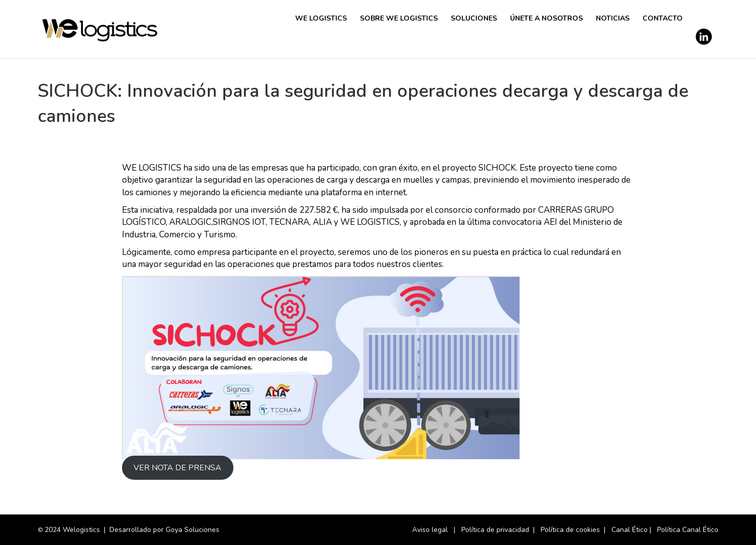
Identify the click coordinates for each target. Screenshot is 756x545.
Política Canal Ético (688, 530)
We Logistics (321, 18)
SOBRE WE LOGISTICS (399, 18)
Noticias (613, 18)
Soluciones (474, 18)
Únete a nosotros (546, 18)
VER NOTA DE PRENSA (177, 468)
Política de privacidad (495, 530)
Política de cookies (570, 530)
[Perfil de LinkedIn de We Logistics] (704, 37)
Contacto (663, 18)
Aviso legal (430, 530)
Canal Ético (629, 530)
